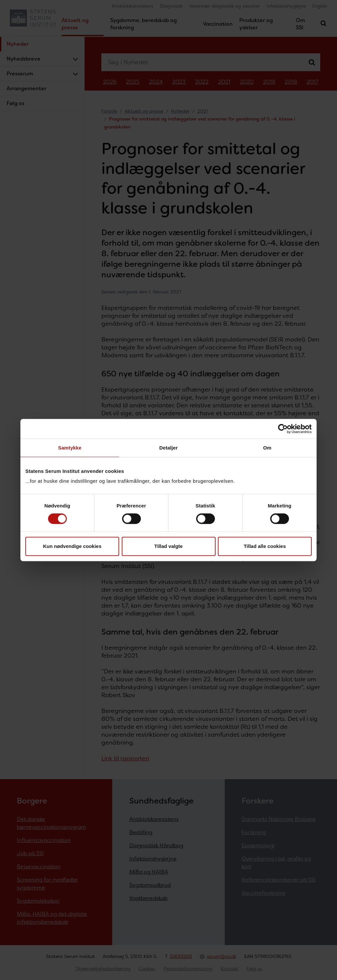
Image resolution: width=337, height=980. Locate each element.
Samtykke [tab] (70, 448)
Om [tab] (267, 448)
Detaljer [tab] (168, 448)
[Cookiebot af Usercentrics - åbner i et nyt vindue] (283, 429)
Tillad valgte (168, 546)
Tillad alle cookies (265, 546)
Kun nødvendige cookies (72, 546)
